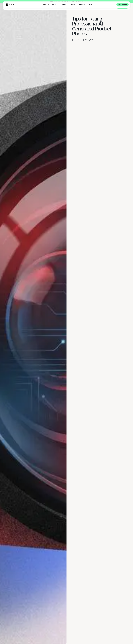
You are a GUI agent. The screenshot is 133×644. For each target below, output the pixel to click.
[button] (46, 5)
